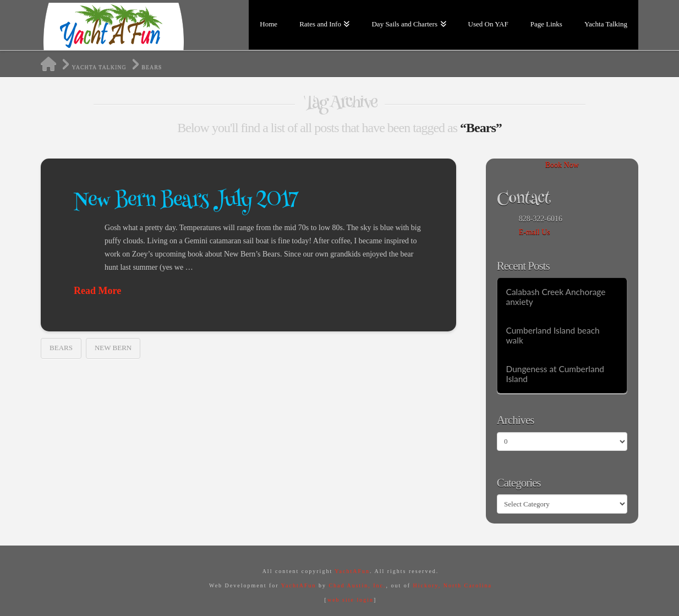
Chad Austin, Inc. (357, 585)
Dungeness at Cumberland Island (555, 374)
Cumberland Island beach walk (553, 336)
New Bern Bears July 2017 (186, 201)
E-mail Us (535, 232)
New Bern (113, 348)
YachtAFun (352, 571)
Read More (97, 291)
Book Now (562, 165)
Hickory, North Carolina (453, 585)
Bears (61, 348)
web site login (351, 600)
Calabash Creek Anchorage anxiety (556, 297)
